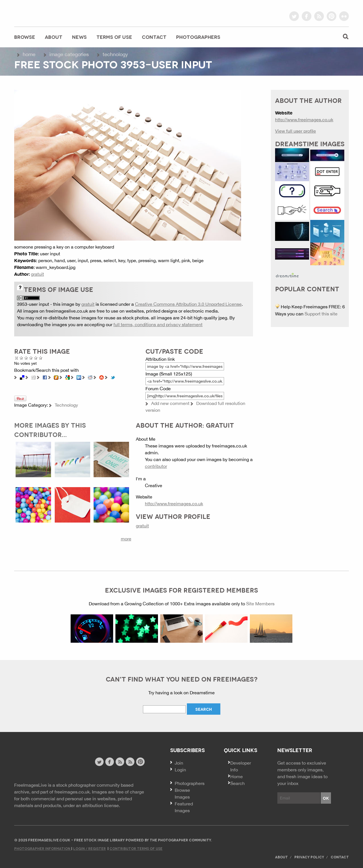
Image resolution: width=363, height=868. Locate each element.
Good (31, 358)
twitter (294, 16)
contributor (156, 466)
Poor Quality (21, 358)
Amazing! (41, 358)
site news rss (120, 762)
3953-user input (33, 304)
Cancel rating (17, 358)
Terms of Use (114, 37)
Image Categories (69, 54)
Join (179, 763)
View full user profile (296, 131)
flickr (344, 16)
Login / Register (89, 848)
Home (29, 54)
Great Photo (36, 358)
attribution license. (101, 805)
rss (319, 16)
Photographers (198, 37)
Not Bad (26, 358)
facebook (307, 16)
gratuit (37, 274)
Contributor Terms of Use (136, 848)
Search (238, 783)
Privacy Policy (309, 857)
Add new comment (170, 403)
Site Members (260, 604)
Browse (25, 37)
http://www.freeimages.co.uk (174, 504)
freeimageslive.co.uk (46, 13)
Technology (115, 54)
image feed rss (130, 762)
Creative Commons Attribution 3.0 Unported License (188, 304)
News (79, 37)
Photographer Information (43, 848)
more (126, 539)
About (54, 37)
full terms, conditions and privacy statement (158, 324)
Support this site (321, 314)
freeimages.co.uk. (73, 792)
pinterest (332, 16)
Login (180, 770)
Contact (154, 37)
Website (45, 762)
